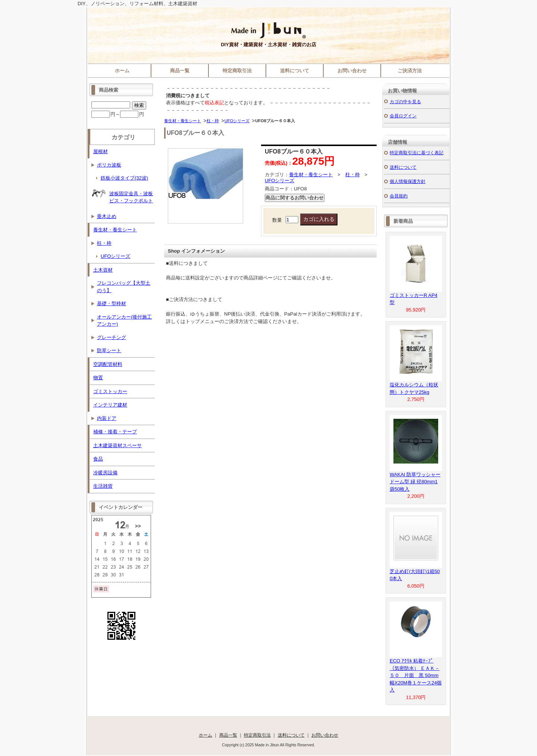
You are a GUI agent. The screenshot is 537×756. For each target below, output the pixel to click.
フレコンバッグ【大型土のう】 (124, 287)
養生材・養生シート (183, 121)
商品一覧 (180, 71)
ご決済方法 (410, 71)
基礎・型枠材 (112, 303)
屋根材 (101, 151)
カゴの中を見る (405, 102)
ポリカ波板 (109, 165)
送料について (295, 71)
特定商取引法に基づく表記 (417, 153)
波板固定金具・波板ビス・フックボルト (122, 195)
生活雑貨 (103, 486)
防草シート (109, 350)
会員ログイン (403, 116)
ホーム (122, 71)
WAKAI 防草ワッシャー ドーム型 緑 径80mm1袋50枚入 (415, 482)
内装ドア (107, 418)
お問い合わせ (352, 71)
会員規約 (399, 196)
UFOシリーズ (237, 121)
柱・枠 (213, 121)
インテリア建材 (110, 405)
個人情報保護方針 (408, 181)
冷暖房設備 (105, 473)
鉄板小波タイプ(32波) (124, 178)
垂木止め (107, 216)
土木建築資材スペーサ (117, 445)
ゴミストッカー (110, 391)
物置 (98, 378)
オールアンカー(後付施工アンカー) (124, 321)
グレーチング (112, 337)
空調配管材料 (108, 364)
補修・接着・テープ (115, 432)
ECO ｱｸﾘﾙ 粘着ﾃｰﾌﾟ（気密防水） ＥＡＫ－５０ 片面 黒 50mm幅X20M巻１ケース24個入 (416, 675)
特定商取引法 (237, 71)
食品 (98, 459)
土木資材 (103, 270)
